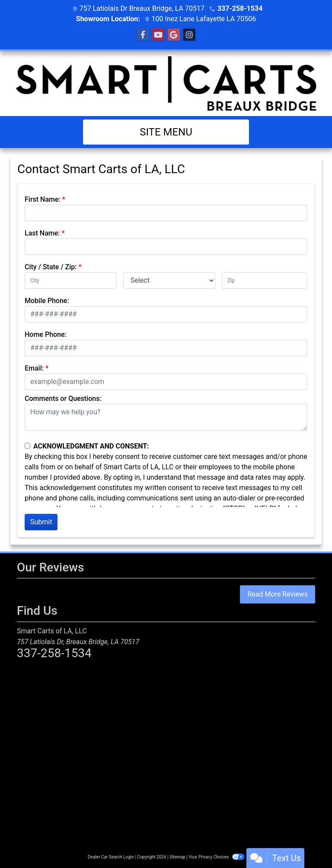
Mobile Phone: (47, 301)
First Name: (43, 199)
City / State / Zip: (51, 267)
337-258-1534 (240, 8)
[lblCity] (71, 281)
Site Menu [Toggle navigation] (166, 132)
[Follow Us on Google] (174, 35)
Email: (34, 368)
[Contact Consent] (27, 446)
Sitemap (177, 857)
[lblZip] (265, 281)
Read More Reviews (278, 594)
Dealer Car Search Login (111, 857)
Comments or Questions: (63, 399)
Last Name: (42, 233)
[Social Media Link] (189, 35)
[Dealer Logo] (166, 84)
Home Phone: (46, 334)
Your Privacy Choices (216, 857)
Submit (41, 522)
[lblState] (169, 281)
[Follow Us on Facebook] (143, 35)
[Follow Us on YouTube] (158, 35)
